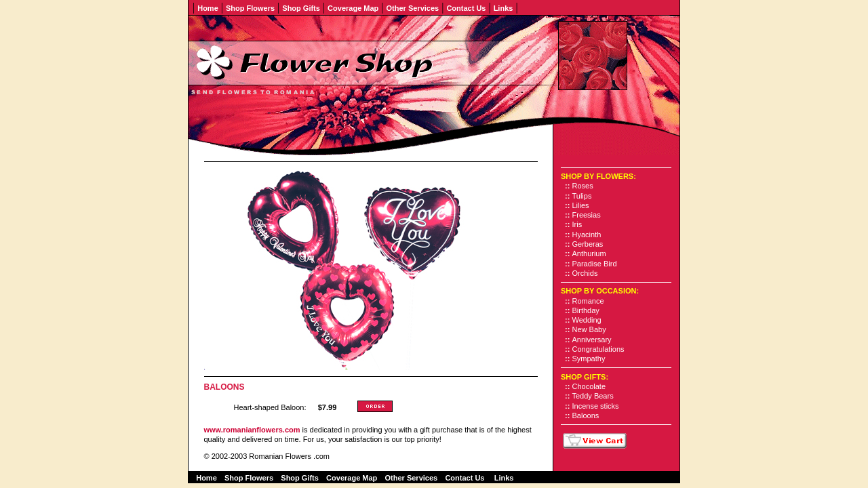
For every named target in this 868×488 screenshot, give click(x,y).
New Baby (589, 329)
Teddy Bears (593, 396)
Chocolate (589, 386)
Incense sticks (596, 406)
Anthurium (589, 253)
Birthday (586, 310)
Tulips (582, 196)
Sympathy (589, 359)
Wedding (587, 320)
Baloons (586, 415)
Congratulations (598, 349)
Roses (583, 186)
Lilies (581, 205)
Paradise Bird (595, 264)
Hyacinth (587, 235)
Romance (588, 301)
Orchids (585, 273)
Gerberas (588, 244)
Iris (577, 224)
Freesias (587, 215)
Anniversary (592, 340)
